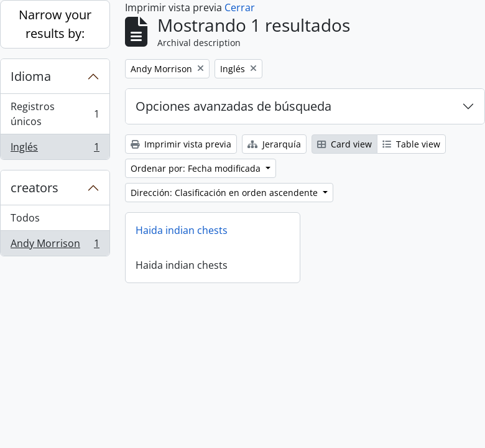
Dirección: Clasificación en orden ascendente (225, 193)
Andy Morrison (55, 246)
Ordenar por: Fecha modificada (197, 168)
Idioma (31, 76)
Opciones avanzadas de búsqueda (233, 106)
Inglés (55, 149)
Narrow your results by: (55, 24)
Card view (344, 144)
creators (35, 188)
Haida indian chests (182, 230)
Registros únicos (55, 114)
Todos (25, 218)
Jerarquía (274, 144)
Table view (411, 144)
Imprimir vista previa (181, 144)
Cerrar (240, 7)
